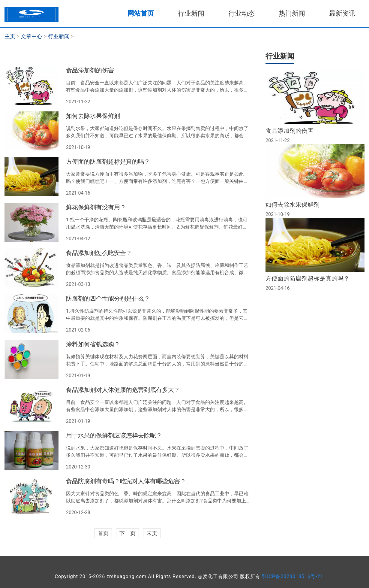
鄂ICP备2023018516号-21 (292, 576)
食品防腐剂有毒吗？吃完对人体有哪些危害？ (126, 481)
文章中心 (31, 36)
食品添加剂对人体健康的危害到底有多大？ (123, 390)
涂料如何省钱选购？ (93, 344)
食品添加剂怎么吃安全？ (99, 253)
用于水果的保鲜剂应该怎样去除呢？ (114, 435)
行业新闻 (191, 13)
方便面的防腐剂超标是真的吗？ (108, 162)
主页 (10, 36)
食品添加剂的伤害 (90, 70)
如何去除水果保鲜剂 (93, 116)
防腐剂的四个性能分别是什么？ (108, 299)
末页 (152, 533)
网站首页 (141, 13)
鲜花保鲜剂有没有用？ (96, 207)
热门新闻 (292, 13)
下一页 (127, 533)
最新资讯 (342, 13)
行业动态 (241, 13)
